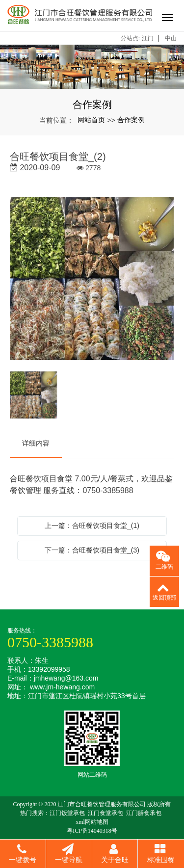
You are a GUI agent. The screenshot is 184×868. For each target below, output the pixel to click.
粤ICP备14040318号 (92, 831)
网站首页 (91, 120)
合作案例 (131, 120)
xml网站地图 (92, 822)
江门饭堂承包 (67, 813)
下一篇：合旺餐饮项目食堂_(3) (92, 550)
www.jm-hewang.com (62, 687)
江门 (148, 38)
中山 (171, 38)
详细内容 (36, 443)
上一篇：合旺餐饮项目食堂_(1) (92, 526)
